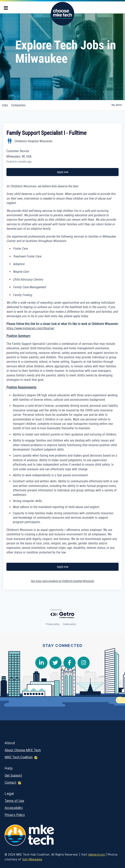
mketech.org (96, 855)
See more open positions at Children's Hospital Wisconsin (62, 581)
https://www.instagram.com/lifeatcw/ (30, 328)
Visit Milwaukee (32, 859)
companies (18, 105)
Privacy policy (53, 624)
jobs (5, 105)
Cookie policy (69, 624)
